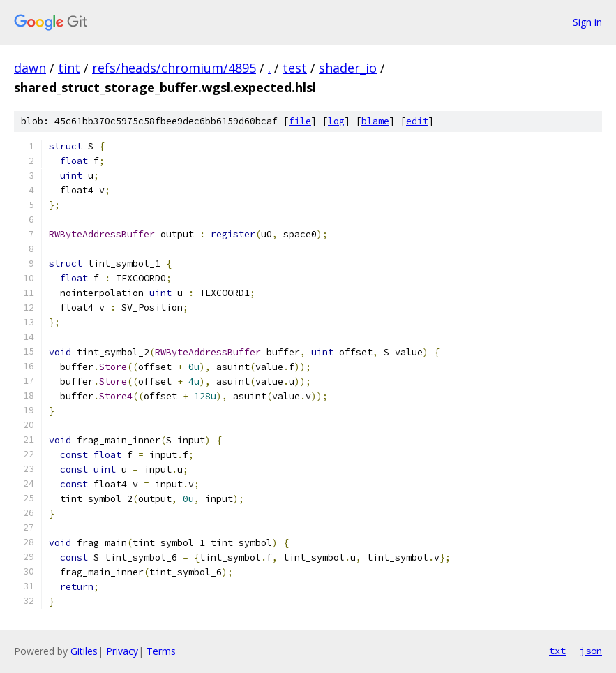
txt (557, 651)
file (300, 121)
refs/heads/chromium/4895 (174, 68)
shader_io (348, 68)
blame (375, 121)
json (591, 651)
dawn (30, 68)
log (336, 121)
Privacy (122, 651)
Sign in (587, 22)
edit (417, 121)
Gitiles (84, 651)
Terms (161, 651)
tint (69, 68)
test (295, 68)
